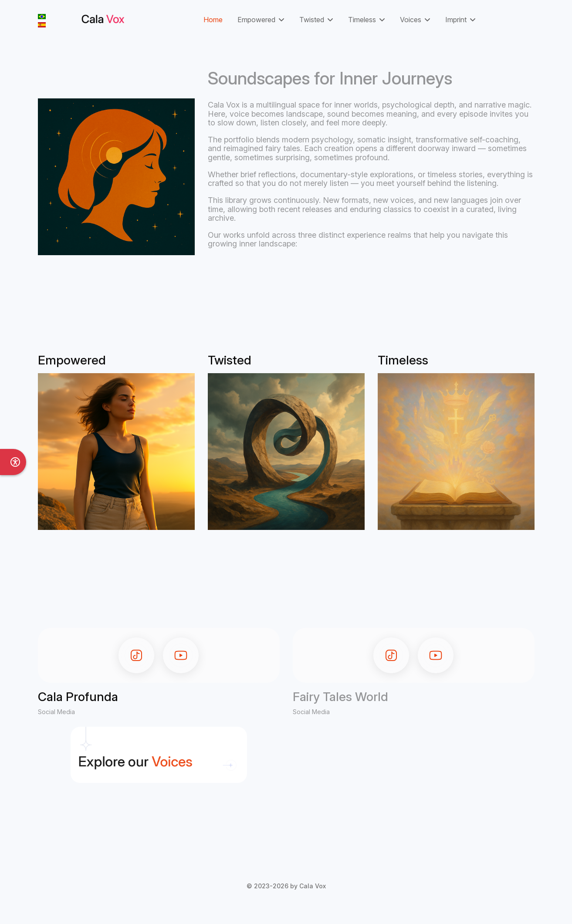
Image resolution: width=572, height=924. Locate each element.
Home (213, 20)
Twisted (312, 20)
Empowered (256, 20)
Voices (411, 20)
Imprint (456, 20)
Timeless (362, 20)
